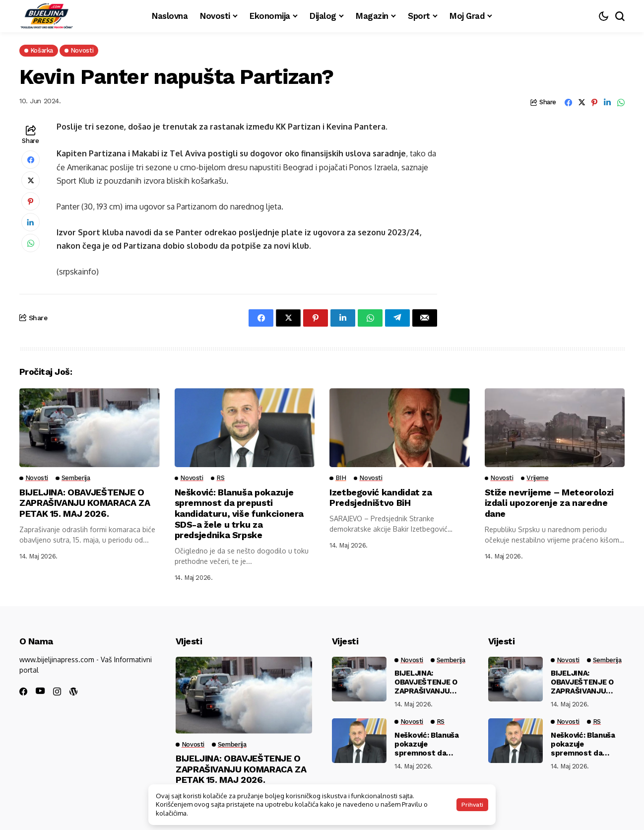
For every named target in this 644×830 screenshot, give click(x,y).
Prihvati (472, 805)
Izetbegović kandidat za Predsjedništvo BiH (381, 498)
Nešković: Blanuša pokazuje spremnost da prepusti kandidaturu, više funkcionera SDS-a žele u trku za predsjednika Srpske (239, 514)
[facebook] (23, 692)
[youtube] (40, 691)
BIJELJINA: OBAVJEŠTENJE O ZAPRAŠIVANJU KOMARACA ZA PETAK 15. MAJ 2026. (85, 503)
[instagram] (57, 692)
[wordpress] (73, 692)
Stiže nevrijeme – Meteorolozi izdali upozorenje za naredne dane (549, 503)
